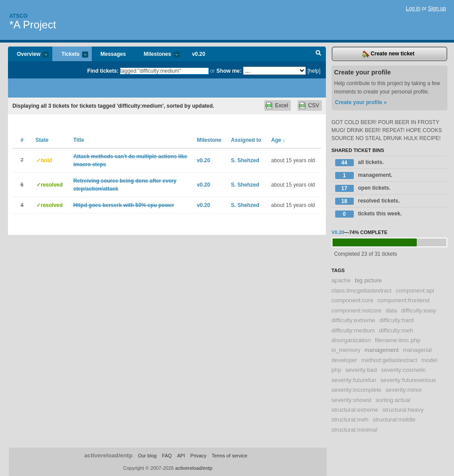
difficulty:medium (353, 330)
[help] (314, 71)
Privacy (198, 456)
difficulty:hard (397, 320)
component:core (353, 300)
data (391, 310)
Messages (113, 54)
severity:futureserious (408, 380)
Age (278, 140)
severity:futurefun (354, 380)
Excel (281, 105)
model (429, 360)
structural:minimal (354, 430)
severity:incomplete (357, 390)
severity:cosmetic (403, 370)
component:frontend (403, 300)
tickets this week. (369, 214)
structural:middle (394, 419)
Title (78, 140)
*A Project (33, 25)
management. (364, 176)
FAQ (167, 456)
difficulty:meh (396, 330)
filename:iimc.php (398, 340)
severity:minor (404, 390)
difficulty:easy (419, 310)
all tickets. (360, 163)
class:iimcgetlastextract (362, 291)
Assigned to (246, 140)
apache (341, 280)
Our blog (147, 456)
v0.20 (199, 54)
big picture (368, 280)
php (337, 370)
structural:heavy (403, 410)
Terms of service (230, 456)
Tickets (70, 55)
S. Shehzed (245, 160)
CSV (314, 105)
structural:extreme (355, 410)
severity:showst (352, 400)
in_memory (346, 350)
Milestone (209, 140)
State (42, 140)
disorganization (351, 340)
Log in (413, 8)
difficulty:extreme (354, 320)
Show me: (229, 71)
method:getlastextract (389, 360)
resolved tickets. (368, 201)
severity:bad (361, 370)
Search (319, 54)
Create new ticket (388, 54)
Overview (28, 55)
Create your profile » (361, 102)
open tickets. (363, 188)
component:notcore (357, 310)
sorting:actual (393, 400)
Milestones (157, 55)
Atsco (18, 16)
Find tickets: (103, 71)
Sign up (437, 8)
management (382, 350)
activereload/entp (108, 455)
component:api (415, 291)
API (181, 456)
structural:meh (350, 419)
